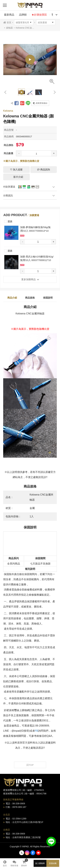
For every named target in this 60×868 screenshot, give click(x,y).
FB (36, 731)
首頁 (9, 22)
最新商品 (9, 15)
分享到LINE (28, 103)
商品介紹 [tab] (12, 298)
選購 (8, 221)
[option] (30, 59)
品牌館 (23, 15)
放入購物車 (40, 863)
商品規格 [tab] (30, 298)
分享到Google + (22, 103)
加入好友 (51, 842)
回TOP (30, 765)
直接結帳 (53, 863)
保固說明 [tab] (48, 298)
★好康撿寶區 (39, 15)
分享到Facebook (16, 103)
